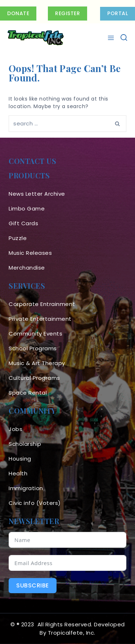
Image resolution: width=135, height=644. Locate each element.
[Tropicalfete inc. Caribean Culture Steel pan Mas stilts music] (36, 38)
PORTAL (118, 13)
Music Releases (30, 253)
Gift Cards (23, 223)
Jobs (15, 429)
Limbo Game (27, 208)
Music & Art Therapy (37, 363)
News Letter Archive (37, 194)
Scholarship (25, 444)
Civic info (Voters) (35, 503)
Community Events (35, 334)
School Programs (33, 348)
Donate (18, 13)
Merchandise (27, 268)
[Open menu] (112, 38)
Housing (20, 459)
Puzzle (18, 238)
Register (67, 13)
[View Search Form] (124, 38)
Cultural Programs (34, 378)
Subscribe (33, 585)
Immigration (26, 488)
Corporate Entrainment (42, 304)
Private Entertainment (40, 319)
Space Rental (28, 393)
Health (18, 473)
